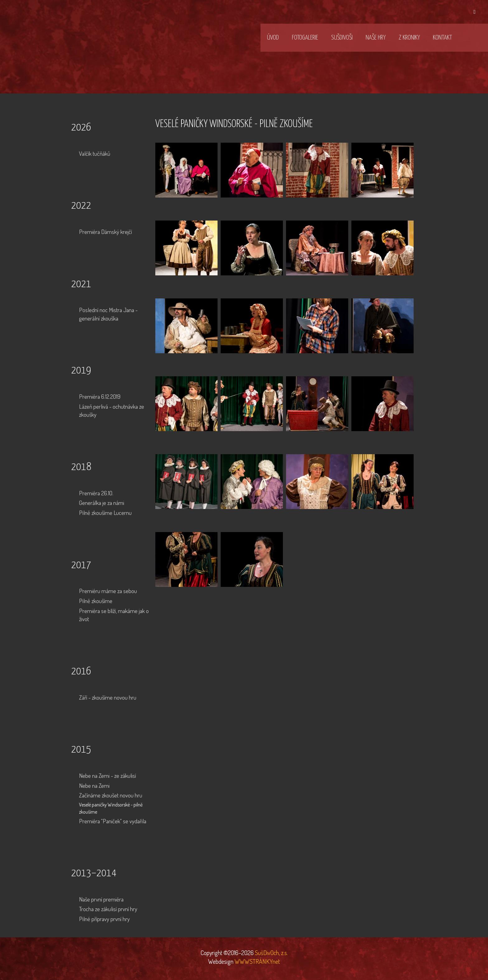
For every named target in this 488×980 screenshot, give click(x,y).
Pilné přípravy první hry (104, 919)
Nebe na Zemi (94, 785)
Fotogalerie (305, 38)
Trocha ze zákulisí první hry (108, 909)
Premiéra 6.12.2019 (100, 396)
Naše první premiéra (101, 899)
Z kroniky (409, 38)
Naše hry (376, 38)
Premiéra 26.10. (96, 493)
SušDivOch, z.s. (271, 953)
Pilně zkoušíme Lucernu (105, 513)
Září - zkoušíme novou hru (108, 697)
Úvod (273, 38)
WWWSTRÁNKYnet (257, 961)
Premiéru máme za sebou (108, 591)
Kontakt (442, 38)
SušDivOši (342, 38)
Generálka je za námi (102, 503)
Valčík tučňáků (95, 153)
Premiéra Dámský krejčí (106, 232)
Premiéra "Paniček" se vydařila (113, 821)
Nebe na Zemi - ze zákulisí (108, 775)
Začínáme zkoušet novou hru (111, 795)
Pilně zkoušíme (96, 601)
